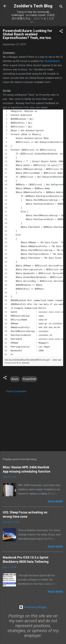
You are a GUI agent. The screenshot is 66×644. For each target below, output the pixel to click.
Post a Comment (16, 391)
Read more (56, 502)
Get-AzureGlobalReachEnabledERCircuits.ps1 (27, 360)
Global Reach (52, 61)
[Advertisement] (33, 421)
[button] (61, 32)
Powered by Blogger (33, 607)
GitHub (26, 363)
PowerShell (29, 379)
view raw (57, 360)
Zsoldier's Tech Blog (33, 6)
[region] (33, 233)
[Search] (61, 7)
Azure (15, 379)
